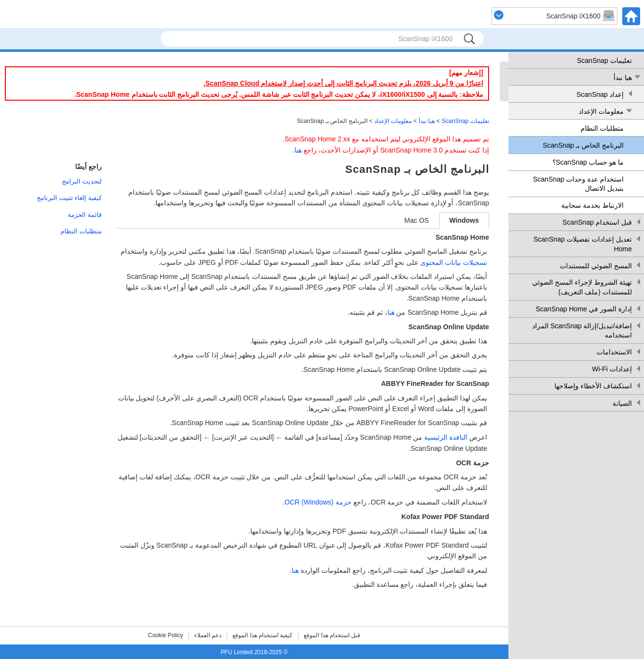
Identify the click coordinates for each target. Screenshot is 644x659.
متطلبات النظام (602, 128)
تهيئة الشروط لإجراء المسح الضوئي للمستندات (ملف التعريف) (582, 287)
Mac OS (417, 220)
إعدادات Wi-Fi (612, 369)
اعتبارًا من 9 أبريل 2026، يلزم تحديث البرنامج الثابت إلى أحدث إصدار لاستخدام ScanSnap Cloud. (343, 83)
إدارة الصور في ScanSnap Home (584, 309)
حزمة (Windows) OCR (318, 502)
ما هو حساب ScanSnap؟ (588, 162)
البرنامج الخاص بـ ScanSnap (583, 145)
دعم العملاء (208, 635)
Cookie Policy (166, 635)
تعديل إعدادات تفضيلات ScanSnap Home (583, 244)
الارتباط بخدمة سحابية (592, 205)
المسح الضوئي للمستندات (596, 266)
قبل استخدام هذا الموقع (332, 635)
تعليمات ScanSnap (605, 61)
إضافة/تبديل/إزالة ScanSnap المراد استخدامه (582, 331)
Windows (464, 220)
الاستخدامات (614, 352)
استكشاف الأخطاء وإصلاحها (593, 386)
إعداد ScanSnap (600, 94)
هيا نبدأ (623, 77)
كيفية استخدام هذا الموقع (262, 635)
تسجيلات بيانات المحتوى (454, 262)
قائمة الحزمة (85, 215)
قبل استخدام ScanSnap (597, 222)
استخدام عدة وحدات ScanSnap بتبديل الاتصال (578, 184)
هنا (298, 150)
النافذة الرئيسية (446, 437)
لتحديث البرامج (82, 181)
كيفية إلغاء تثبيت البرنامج (69, 198)
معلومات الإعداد (601, 111)
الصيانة (622, 403)
